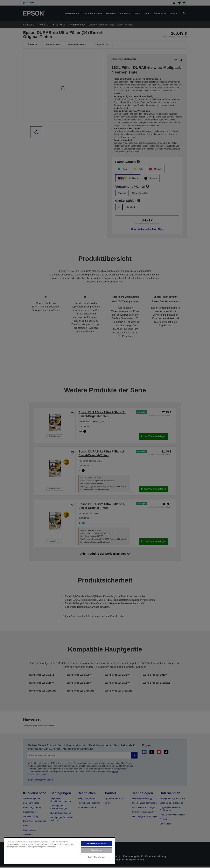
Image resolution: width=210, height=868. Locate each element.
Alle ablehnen (96, 850)
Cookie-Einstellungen (96, 857)
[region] (60, 851)
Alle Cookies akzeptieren (96, 843)
